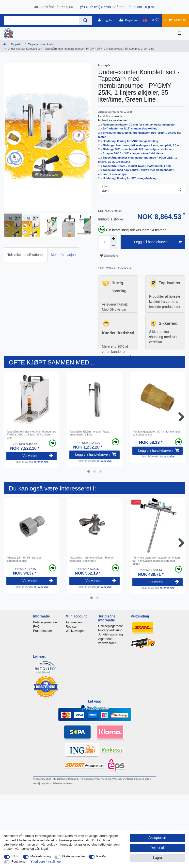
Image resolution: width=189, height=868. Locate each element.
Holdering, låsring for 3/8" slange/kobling (130, 178)
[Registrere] (129, 20)
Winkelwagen (75, 631)
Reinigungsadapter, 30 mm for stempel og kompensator (139, 125)
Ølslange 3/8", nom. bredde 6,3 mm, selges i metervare (139, 149)
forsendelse (125, 268)
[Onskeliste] (156, 20)
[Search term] (41, 20)
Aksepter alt (157, 838)
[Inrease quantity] (113, 239)
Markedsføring (40, 856)
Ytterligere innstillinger (46, 861)
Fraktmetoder (43, 631)
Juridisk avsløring (110, 634)
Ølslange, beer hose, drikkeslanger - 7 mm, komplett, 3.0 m (141, 145)
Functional (19, 861)
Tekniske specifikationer (26, 255)
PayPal (101, 856)
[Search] (86, 20)
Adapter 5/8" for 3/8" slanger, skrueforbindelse (133, 153)
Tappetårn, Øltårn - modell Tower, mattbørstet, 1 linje (137, 166)
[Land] (145, 20)
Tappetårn (17, 44)
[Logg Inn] (106, 20)
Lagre (157, 858)
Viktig (15, 856)
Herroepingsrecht (110, 626)
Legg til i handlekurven (158, 242)
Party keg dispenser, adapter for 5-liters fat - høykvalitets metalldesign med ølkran (156, 561)
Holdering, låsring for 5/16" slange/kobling (131, 141)
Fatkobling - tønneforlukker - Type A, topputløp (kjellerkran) (92, 559)
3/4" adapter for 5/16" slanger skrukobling (130, 128)
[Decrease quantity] (113, 246)
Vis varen (38, 456)
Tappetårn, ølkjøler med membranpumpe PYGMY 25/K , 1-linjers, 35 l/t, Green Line (31, 435)
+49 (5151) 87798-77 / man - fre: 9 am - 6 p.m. (117, 7)
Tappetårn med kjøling (41, 44)
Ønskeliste (109, 256)
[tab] (26, 255)
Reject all (157, 848)
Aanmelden (74, 622)
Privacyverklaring (110, 630)
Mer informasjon (63, 255)
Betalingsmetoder (46, 622)
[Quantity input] (104, 242)
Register (72, 626)
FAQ (36, 626)
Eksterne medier (74, 856)
